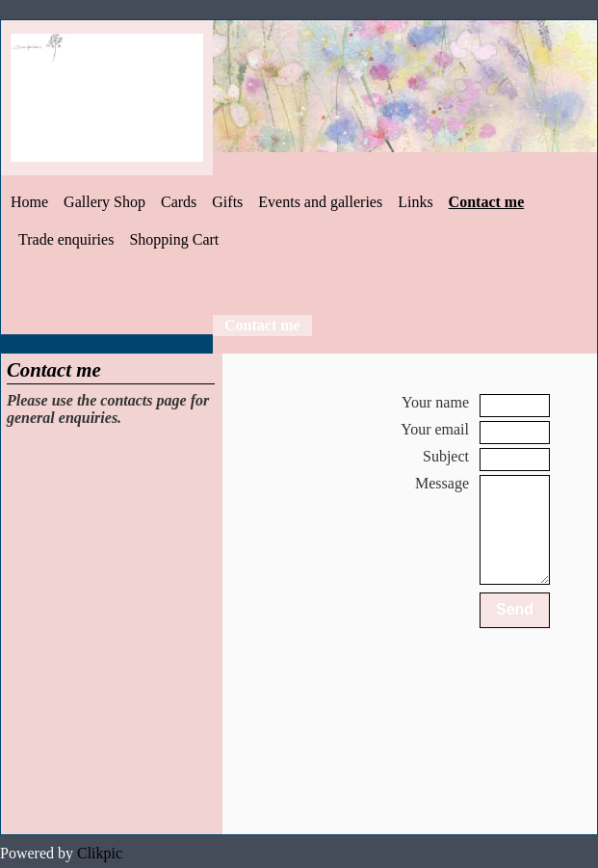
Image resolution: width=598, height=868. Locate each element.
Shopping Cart (174, 239)
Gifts (227, 202)
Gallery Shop (104, 202)
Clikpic (100, 853)
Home (29, 202)
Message (442, 483)
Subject (446, 456)
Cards (179, 202)
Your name (435, 402)
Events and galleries (320, 202)
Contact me (487, 202)
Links (415, 202)
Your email (435, 429)
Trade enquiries (66, 239)
